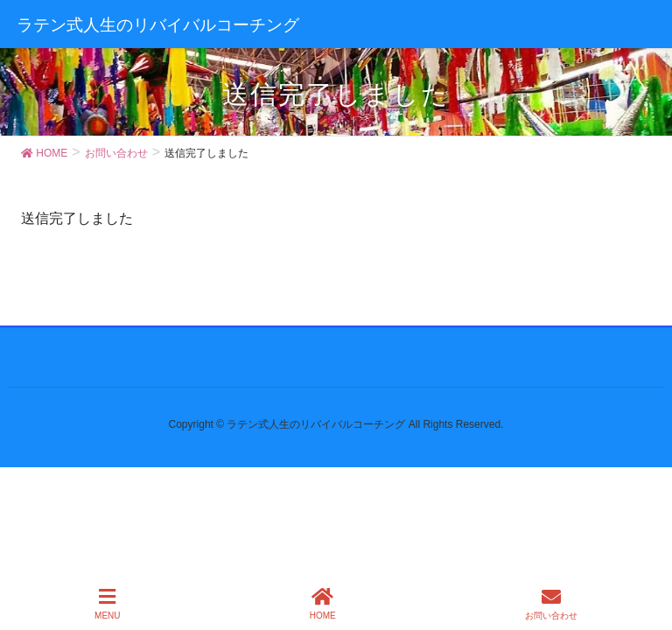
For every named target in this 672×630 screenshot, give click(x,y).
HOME (323, 604)
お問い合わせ (551, 604)
